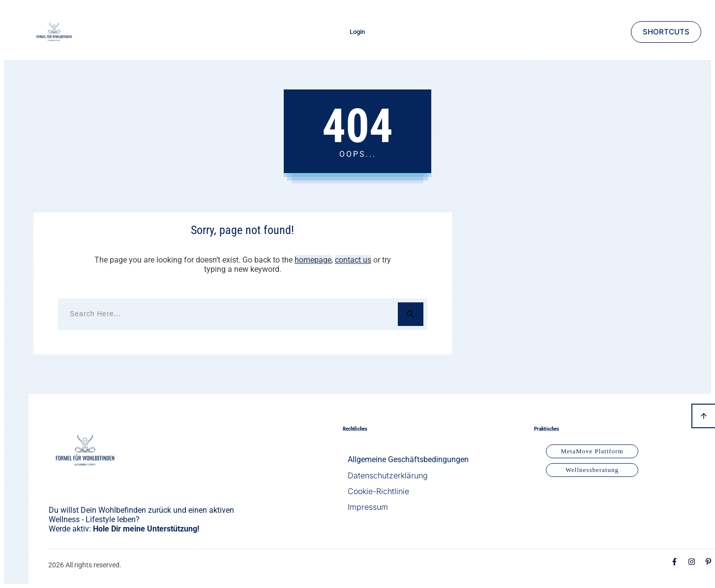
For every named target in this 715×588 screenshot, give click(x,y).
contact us (353, 260)
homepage (313, 260)
